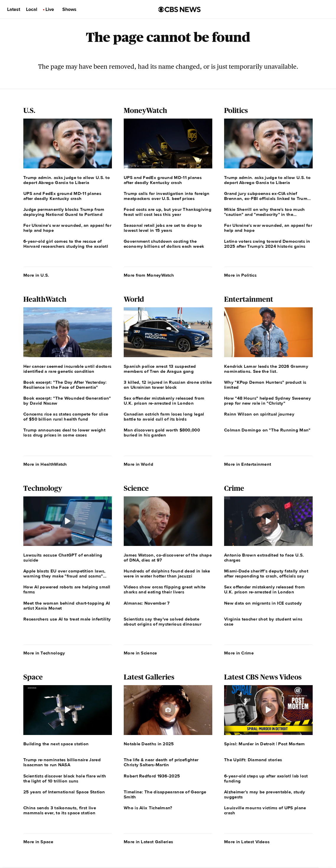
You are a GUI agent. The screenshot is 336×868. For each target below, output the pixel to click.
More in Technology (44, 653)
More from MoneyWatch (149, 275)
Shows (69, 9)
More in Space (38, 842)
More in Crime (239, 653)
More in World (138, 464)
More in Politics (240, 275)
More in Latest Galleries (148, 842)
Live (50, 9)
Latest (14, 9)
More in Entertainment (248, 464)
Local (32, 9)
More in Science (140, 653)
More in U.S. (36, 275)
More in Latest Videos (247, 842)
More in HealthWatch (45, 464)
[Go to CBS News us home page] (180, 9)
